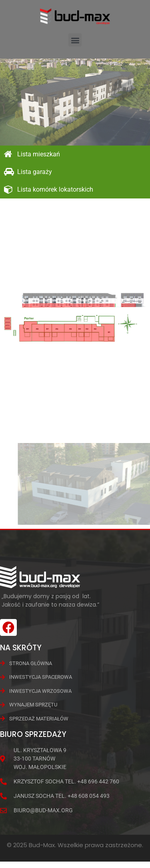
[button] (75, 40)
